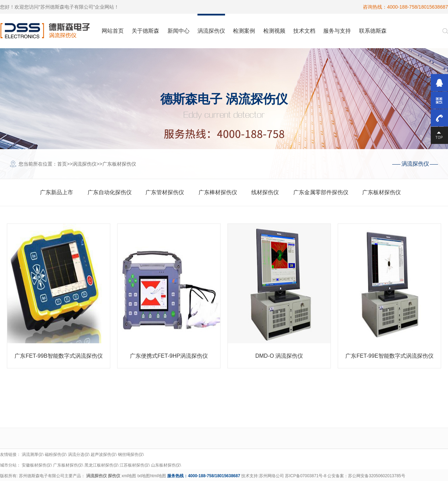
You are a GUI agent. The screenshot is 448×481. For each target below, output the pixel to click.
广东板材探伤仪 (119, 164)
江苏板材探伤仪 (134, 465)
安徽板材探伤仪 (36, 465)
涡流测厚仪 (32, 454)
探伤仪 (114, 476)
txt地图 (144, 476)
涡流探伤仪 (84, 164)
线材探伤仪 (265, 192)
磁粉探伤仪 (55, 454)
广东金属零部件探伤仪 (321, 192)
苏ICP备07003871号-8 (306, 476)
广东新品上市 (57, 192)
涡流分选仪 (78, 454)
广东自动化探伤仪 (110, 192)
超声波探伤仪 (103, 454)
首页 (62, 164)
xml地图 (129, 476)
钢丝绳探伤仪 (130, 454)
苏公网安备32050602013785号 (376, 476)
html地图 (158, 476)
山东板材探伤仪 (165, 465)
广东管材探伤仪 (165, 192)
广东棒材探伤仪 (218, 192)
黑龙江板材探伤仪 (101, 465)
